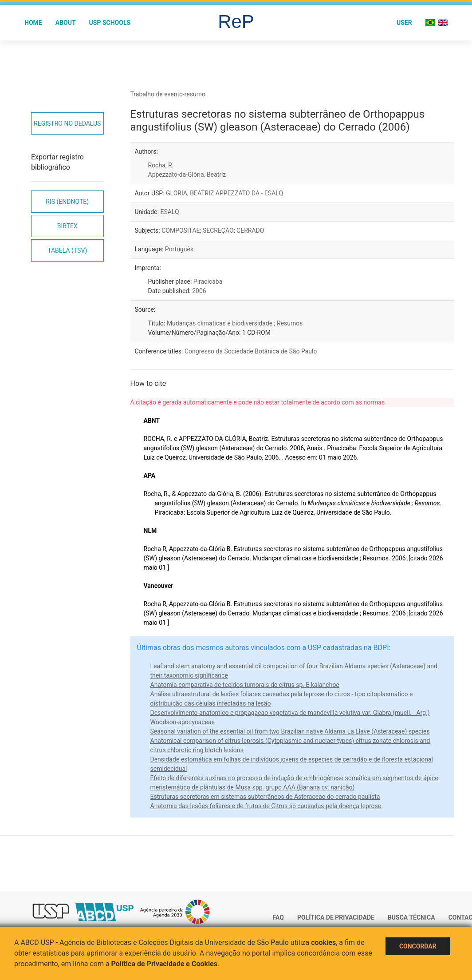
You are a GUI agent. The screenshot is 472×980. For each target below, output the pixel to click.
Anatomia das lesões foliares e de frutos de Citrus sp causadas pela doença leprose (266, 806)
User (404, 23)
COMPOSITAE (181, 230)
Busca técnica (411, 917)
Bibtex (67, 226)
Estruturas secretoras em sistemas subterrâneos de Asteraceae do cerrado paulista (265, 797)
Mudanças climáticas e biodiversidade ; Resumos (235, 323)
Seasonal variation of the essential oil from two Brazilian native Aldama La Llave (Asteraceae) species (290, 731)
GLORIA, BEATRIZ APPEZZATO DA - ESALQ (224, 193)
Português (179, 249)
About (66, 23)
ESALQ (169, 212)
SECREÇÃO (218, 230)
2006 (199, 291)
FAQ (278, 917)
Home (33, 23)
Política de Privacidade (336, 917)
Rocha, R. (161, 165)
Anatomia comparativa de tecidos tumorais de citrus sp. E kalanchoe (245, 685)
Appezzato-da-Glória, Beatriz (187, 175)
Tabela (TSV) (67, 250)
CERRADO (250, 230)
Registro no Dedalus (67, 123)
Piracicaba (208, 282)
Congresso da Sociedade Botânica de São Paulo (251, 351)
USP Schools (110, 23)
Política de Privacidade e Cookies (165, 964)
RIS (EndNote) (67, 202)
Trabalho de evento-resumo (168, 94)
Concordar (418, 946)
